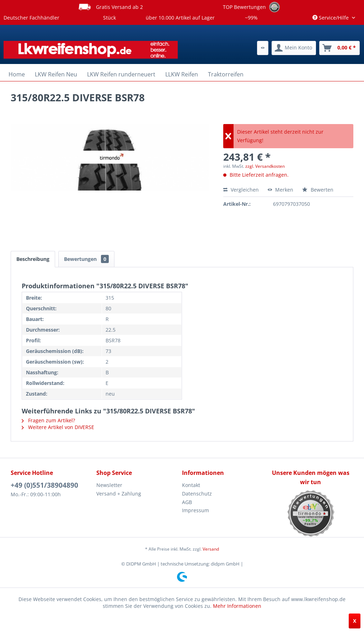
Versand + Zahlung (119, 494)
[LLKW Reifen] (182, 74)
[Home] (17, 74)
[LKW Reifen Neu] (56, 74)
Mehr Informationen (237, 606)
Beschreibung (33, 259)
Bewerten (318, 190)
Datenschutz (197, 494)
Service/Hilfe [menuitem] (331, 18)
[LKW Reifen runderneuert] (121, 74)
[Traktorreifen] (226, 74)
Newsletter (109, 485)
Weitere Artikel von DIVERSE (58, 427)
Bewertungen (86, 259)
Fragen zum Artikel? (48, 420)
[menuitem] (263, 48)
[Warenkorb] (339, 48)
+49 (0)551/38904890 (44, 485)
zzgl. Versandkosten (265, 166)
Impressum (196, 510)
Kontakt (191, 485)
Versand (211, 549)
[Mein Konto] (294, 48)
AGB (187, 502)
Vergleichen (241, 190)
